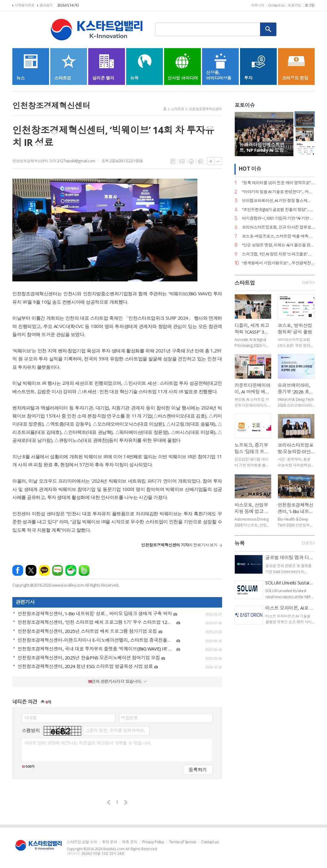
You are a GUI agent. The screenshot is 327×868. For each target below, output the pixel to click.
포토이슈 (245, 105)
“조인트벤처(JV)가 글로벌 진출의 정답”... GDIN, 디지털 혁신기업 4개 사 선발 (278, 210)
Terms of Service (183, 842)
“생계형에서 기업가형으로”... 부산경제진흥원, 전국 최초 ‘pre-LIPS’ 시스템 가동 (278, 263)
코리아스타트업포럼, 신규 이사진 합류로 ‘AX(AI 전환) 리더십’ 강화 (278, 227)
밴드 (84, 570)
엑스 (31, 570)
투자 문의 (109, 842)
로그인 (310, 5)
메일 (182, 161)
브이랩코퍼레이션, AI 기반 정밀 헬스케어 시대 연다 (278, 201)
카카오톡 (44, 570)
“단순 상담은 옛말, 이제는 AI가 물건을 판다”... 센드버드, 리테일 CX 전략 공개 (278, 245)
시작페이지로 (25, 5)
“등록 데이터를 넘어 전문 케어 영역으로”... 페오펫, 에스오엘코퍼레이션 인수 (278, 183)
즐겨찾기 (46, 5)
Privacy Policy (153, 842)
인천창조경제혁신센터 (205, 109)
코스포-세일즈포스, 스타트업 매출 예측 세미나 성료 (278, 236)
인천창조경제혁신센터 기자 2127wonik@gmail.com (54, 161)
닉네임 (30, 718)
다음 (126, 802)
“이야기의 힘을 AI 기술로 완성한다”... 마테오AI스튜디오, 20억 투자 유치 (278, 192)
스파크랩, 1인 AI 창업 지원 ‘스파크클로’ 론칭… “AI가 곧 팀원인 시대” (278, 254)
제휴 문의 (130, 842)
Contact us (276, 5)
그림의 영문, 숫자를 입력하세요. (115, 730)
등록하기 (198, 769)
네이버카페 (71, 570)
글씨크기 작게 (218, 161)
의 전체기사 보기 (179, 545)
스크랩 (201, 161)
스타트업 (178, 109)
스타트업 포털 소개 (82, 842)
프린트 (191, 161)
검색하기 (268, 29)
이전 (109, 802)
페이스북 (18, 570)
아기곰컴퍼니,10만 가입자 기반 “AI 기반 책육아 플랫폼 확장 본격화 (278, 218)
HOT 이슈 (250, 169)
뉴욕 (240, 543)
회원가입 (294, 5)
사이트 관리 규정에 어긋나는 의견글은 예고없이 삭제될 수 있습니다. (87, 743)
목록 (173, 161)
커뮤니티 (258, 5)
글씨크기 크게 (211, 161)
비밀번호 (130, 718)
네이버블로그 (58, 570)
